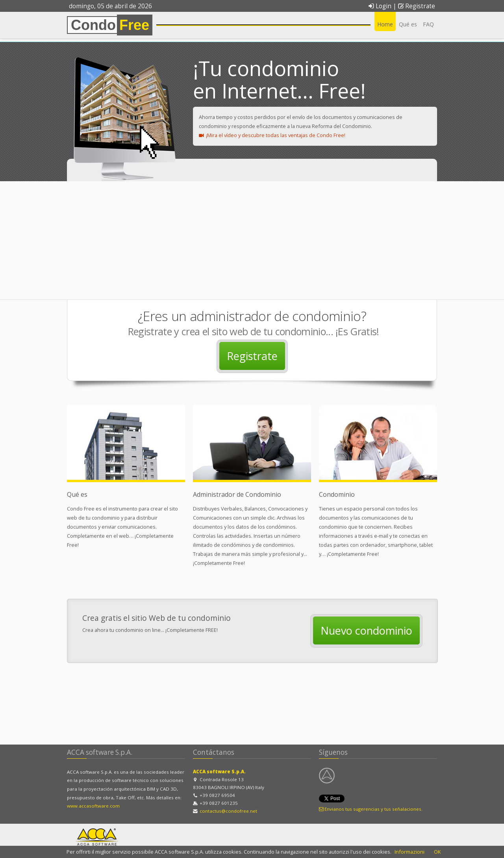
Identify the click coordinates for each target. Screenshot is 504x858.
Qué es (408, 24)
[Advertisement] (252, 240)
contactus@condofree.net (228, 811)
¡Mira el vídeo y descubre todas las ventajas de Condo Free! (272, 135)
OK (437, 852)
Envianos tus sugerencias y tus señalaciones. (371, 809)
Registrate (417, 6)
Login (380, 6)
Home (385, 24)
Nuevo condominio (366, 630)
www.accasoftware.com (93, 806)
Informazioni (409, 852)
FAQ (428, 24)
